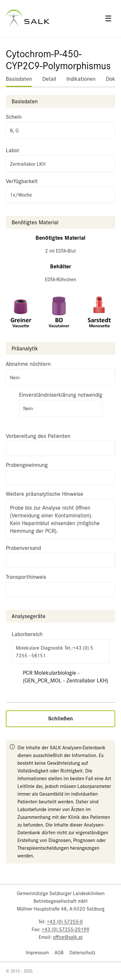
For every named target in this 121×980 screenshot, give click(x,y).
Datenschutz (82, 953)
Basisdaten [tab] (19, 79)
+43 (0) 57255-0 (65, 922)
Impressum (37, 953)
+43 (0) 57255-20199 (66, 929)
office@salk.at (68, 937)
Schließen (60, 719)
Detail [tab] (49, 79)
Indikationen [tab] (81, 79)
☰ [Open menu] (108, 19)
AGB (59, 953)
